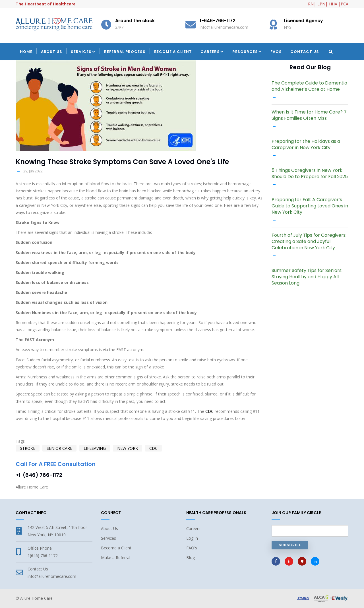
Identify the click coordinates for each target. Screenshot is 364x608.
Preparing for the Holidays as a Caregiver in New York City (306, 145)
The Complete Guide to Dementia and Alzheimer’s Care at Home (309, 86)
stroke (28, 448)
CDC (209, 411)
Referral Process (125, 52)
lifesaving (95, 448)
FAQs (276, 52)
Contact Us (305, 52)
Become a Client (173, 52)
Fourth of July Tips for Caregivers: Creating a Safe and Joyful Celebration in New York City (309, 242)
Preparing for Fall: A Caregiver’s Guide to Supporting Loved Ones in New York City (310, 206)
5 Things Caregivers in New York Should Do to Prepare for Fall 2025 (310, 174)
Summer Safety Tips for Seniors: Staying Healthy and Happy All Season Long (307, 277)
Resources (247, 52)
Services (83, 52)
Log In (192, 538)
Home (26, 52)
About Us (52, 52)
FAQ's (192, 548)
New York (128, 448)
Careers (212, 52)
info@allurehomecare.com (52, 576)
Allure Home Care (36, 598)
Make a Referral (116, 557)
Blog (191, 557)
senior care (59, 448)
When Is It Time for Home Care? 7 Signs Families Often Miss (309, 115)
